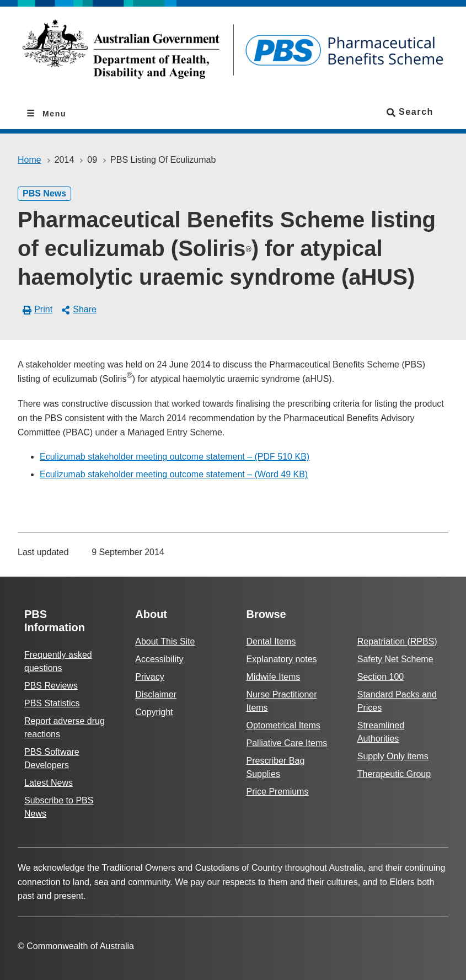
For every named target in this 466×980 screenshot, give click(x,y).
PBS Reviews (51, 686)
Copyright (154, 712)
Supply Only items (393, 756)
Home (30, 160)
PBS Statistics (52, 703)
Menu (53, 114)
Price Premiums (278, 792)
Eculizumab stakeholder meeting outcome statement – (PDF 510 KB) (175, 457)
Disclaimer (156, 694)
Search (410, 112)
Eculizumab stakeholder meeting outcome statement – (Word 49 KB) (174, 474)
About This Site (165, 641)
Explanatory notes (282, 659)
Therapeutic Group (394, 774)
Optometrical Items (283, 725)
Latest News (49, 783)
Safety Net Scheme (395, 659)
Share (79, 310)
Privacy (149, 677)
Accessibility (159, 659)
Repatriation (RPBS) (397, 641)
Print (38, 310)
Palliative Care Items (287, 743)
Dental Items (271, 641)
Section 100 (381, 677)
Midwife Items (274, 677)
